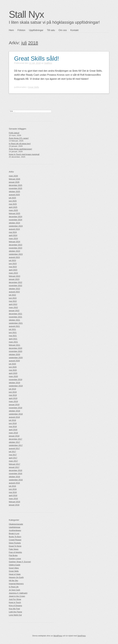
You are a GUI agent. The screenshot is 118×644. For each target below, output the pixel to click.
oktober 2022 (14, 289)
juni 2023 (13, 264)
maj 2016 (13, 492)
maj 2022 (13, 301)
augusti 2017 (14, 448)
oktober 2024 (14, 223)
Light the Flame (15, 612)
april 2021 (13, 339)
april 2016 (13, 495)
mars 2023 (13, 273)
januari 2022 (14, 311)
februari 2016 (14, 502)
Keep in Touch (15, 602)
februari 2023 (14, 276)
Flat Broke (13, 555)
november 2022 (15, 286)
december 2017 (15, 439)
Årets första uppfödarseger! (20, 149)
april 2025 (13, 207)
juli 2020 (12, 364)
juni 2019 (13, 392)
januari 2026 (14, 182)
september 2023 (16, 254)
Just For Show (15, 599)
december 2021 (15, 314)
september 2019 (16, 386)
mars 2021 (13, 342)
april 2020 (13, 373)
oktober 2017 (14, 442)
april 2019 (13, 398)
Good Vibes (14, 568)
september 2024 (16, 226)
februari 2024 (14, 242)
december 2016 (15, 470)
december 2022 (15, 282)
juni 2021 (13, 333)
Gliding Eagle (15, 565)
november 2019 (15, 380)
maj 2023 (13, 267)
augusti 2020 (14, 361)
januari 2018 (14, 436)
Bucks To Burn (15, 537)
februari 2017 (14, 464)
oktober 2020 (14, 354)
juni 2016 (13, 489)
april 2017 (13, 458)
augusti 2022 (14, 292)
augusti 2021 (14, 326)
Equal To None (15, 546)
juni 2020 (13, 367)
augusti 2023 (14, 257)
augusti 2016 (14, 483)
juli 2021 (12, 329)
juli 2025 (12, 198)
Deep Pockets (15, 543)
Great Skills (34, 87)
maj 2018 (13, 427)
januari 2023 (14, 279)
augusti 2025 (14, 195)
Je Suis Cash (14, 590)
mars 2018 (13, 433)
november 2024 (15, 220)
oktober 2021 (14, 320)
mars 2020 (13, 376)
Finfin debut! (14, 133)
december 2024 (15, 217)
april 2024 (13, 235)
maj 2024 (13, 232)
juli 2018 (12, 420)
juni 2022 (13, 298)
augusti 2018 (14, 417)
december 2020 (15, 348)
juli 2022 (12, 295)
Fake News (14, 549)
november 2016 (15, 474)
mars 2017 (13, 461)
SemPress (82, 636)
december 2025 (15, 185)
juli (24, 43)
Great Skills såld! (37, 58)
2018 (33, 43)
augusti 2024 (14, 229)
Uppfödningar (36, 30)
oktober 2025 (14, 192)
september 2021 (16, 323)
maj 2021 (13, 336)
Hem (11, 30)
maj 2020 (13, 370)
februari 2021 (14, 345)
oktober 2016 (14, 477)
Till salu (51, 30)
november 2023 (15, 248)
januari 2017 (14, 467)
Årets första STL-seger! (19, 138)
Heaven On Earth (16, 577)
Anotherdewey (15, 530)
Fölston (21, 30)
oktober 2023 (14, 251)
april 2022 (13, 304)
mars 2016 (13, 499)
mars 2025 (13, 210)
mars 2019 (13, 401)
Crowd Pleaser (15, 540)
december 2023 (15, 245)
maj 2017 (13, 455)
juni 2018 (13, 423)
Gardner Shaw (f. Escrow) (20, 562)
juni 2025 (13, 201)
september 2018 (16, 414)
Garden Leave (15, 559)
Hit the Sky (13, 581)
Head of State (15, 574)
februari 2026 (14, 179)
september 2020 (16, 358)
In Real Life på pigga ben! (20, 144)
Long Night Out (15, 615)
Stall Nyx (26, 14)
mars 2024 (13, 239)
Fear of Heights (15, 552)
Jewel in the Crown (17, 596)
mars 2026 (13, 176)
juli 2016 (12, 486)
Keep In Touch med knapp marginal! (24, 154)
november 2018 (15, 408)
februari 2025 (14, 213)
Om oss (63, 30)
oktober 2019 (14, 383)
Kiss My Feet (14, 609)
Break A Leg (14, 534)
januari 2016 (14, 505)
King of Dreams (15, 606)
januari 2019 (14, 405)
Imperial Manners (16, 584)
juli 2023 (12, 260)
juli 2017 (12, 452)
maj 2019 (13, 395)
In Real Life (14, 587)
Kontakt (74, 30)
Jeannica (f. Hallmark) (18, 593)
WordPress (58, 636)
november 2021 (15, 317)
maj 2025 (13, 204)
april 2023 (13, 270)
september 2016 (16, 480)
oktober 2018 (14, 411)
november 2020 (15, 351)
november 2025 (15, 188)
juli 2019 (12, 389)
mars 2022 (13, 307)
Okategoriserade (16, 524)
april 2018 (13, 430)
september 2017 (16, 445)
